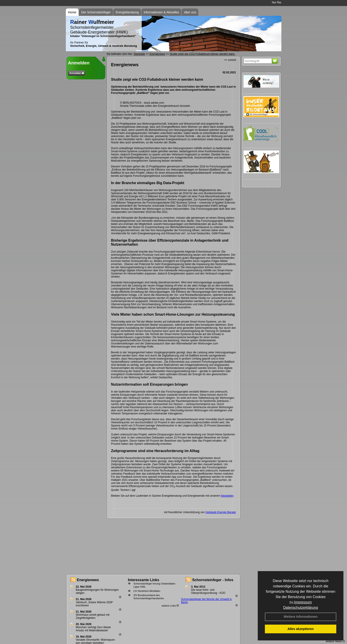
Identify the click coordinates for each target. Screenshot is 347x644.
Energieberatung (127, 12)
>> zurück (230, 60)
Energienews (88, 580)
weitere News (335, 641)
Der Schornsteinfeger (96, 12)
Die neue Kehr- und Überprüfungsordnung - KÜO (208, 591)
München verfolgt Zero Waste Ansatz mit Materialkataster (93, 629)
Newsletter (227, 496)
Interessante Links (144, 580)
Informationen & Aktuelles (161, 12)
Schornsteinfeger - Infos (213, 580)
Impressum (303, 602)
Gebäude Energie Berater (221, 512)
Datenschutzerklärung (301, 608)
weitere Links (170, 606)
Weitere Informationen (301, 617)
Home (72, 12)
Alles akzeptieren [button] (301, 629)
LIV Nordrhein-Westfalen (147, 591)
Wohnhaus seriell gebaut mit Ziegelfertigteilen (93, 616)
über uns (190, 12)
